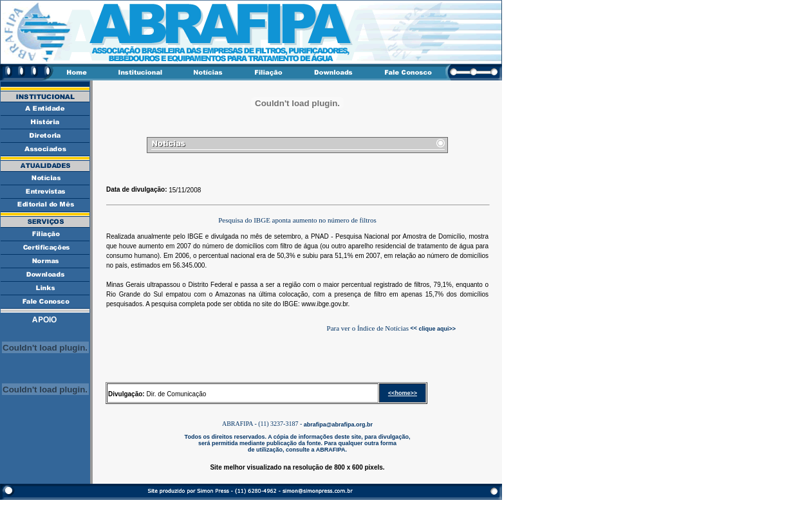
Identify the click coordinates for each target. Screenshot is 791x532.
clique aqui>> (436, 328)
